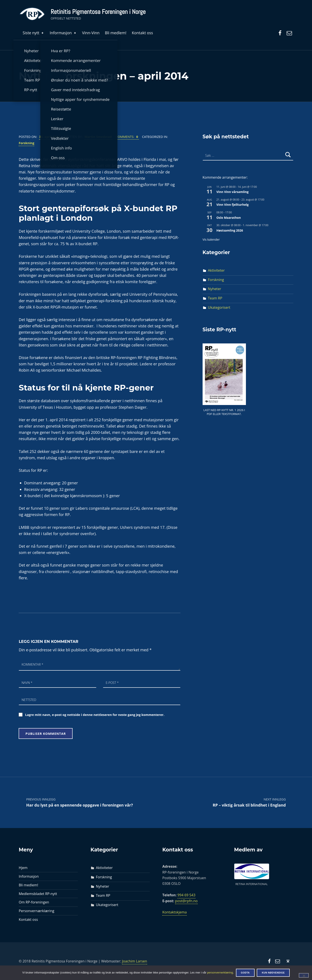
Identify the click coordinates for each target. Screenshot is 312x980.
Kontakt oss (142, 33)
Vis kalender (211, 239)
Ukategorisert (219, 307)
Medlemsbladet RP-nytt (38, 894)
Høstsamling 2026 (230, 230)
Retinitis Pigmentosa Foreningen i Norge (98, 12)
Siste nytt (33, 33)
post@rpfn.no (186, 901)
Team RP (215, 298)
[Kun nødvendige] (304, 975)
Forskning (26, 143)
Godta (245, 973)
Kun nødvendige (273, 973)
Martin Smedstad (98, 137)
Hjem (23, 868)
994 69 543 (186, 895)
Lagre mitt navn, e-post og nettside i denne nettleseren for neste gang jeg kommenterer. (95, 715)
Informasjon (63, 33)
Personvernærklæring (36, 911)
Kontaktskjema (175, 912)
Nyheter (215, 289)
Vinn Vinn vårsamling (232, 192)
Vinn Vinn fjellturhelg (233, 205)
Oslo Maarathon (229, 218)
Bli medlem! (116, 33)
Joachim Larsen (135, 961)
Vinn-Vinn (91, 33)
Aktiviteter (216, 270)
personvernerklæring (220, 973)
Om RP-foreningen (34, 902)
